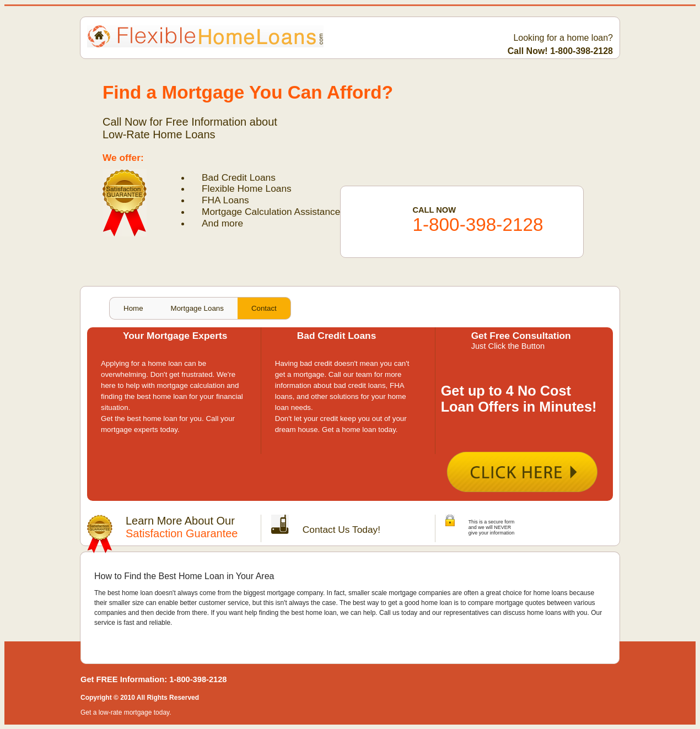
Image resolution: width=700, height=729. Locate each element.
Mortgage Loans (197, 308)
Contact (264, 308)
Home (133, 308)
